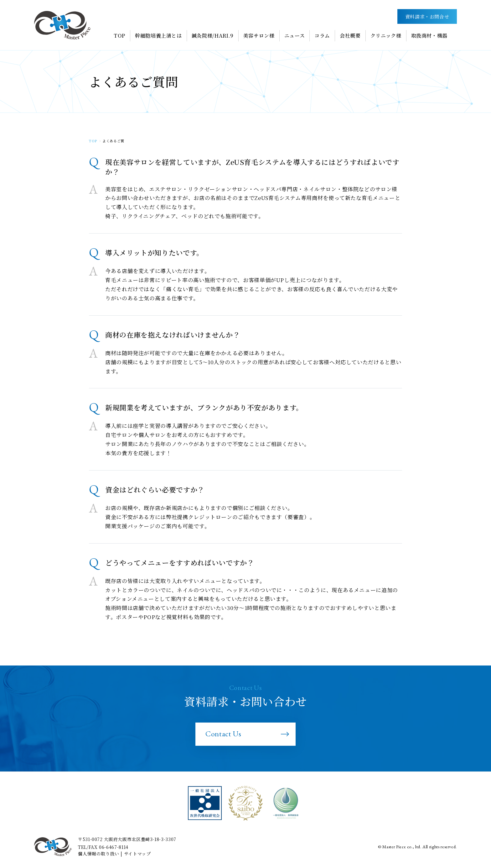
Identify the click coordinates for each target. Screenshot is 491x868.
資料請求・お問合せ (427, 16)
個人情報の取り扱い (99, 854)
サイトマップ (137, 854)
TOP (93, 141)
